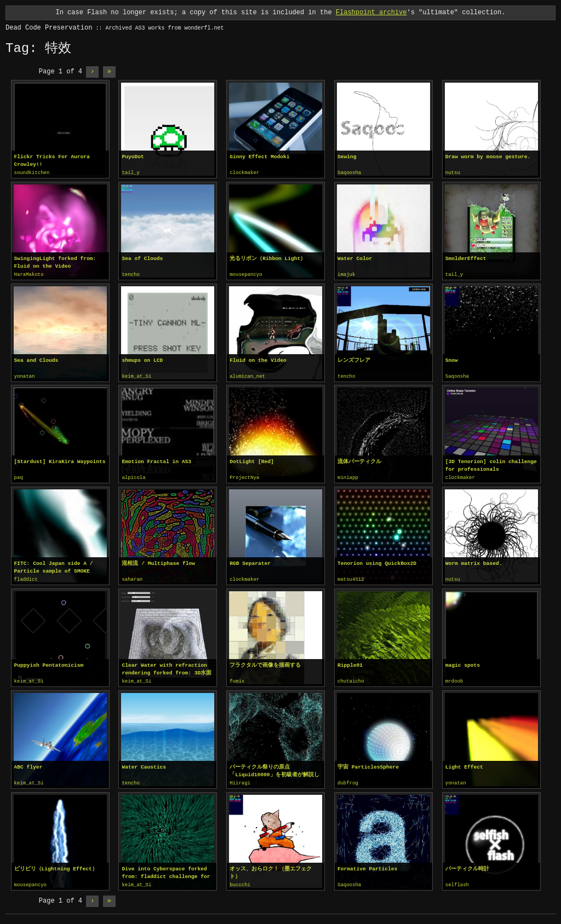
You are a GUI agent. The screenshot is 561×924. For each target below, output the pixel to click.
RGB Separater (250, 561)
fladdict (26, 577)
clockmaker (244, 173)
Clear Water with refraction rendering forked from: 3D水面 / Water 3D (167, 667)
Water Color (355, 258)
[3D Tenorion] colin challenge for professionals (491, 464)
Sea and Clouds (36, 359)
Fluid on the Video (258, 359)
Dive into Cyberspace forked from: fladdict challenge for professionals (166, 869)
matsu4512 (351, 577)
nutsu (453, 173)
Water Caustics (144, 764)
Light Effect (464, 764)
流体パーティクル (359, 460)
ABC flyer (28, 764)
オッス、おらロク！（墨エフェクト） (271, 869)
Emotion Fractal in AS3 (156, 460)
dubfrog (348, 780)
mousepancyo (246, 274)
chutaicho (351, 679)
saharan (132, 577)
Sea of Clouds (142, 258)
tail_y (130, 173)
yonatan (25, 376)
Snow (452, 359)
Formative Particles (367, 865)
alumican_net (247, 376)
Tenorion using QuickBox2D (377, 561)
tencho (130, 274)
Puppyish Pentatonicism (49, 663)
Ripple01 (350, 663)
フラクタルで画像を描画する (265, 663)
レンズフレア (354, 359)
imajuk (346, 274)
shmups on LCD (142, 359)
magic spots (463, 663)
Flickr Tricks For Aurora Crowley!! (52, 161)
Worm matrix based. (474, 561)
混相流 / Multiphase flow (158, 561)
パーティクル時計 (467, 865)
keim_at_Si (136, 376)
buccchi (240, 881)
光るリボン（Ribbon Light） (268, 258)
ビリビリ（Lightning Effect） (56, 865)
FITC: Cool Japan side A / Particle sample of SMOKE (54, 565)
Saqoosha (349, 173)
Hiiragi (240, 780)
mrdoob (454, 679)
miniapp (348, 476)
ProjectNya (244, 476)
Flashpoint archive (371, 12)
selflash (457, 881)
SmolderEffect (466, 258)
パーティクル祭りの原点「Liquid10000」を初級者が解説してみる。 (274, 768)
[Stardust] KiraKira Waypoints (60, 460)
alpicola (133, 476)
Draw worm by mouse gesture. (488, 157)
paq (19, 476)
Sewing (347, 157)
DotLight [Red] (252, 460)
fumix (237, 679)
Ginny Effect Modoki (259, 157)
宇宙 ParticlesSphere (368, 764)
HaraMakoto (29, 274)
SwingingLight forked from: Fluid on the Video (55, 262)
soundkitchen (32, 173)
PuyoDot (133, 157)
